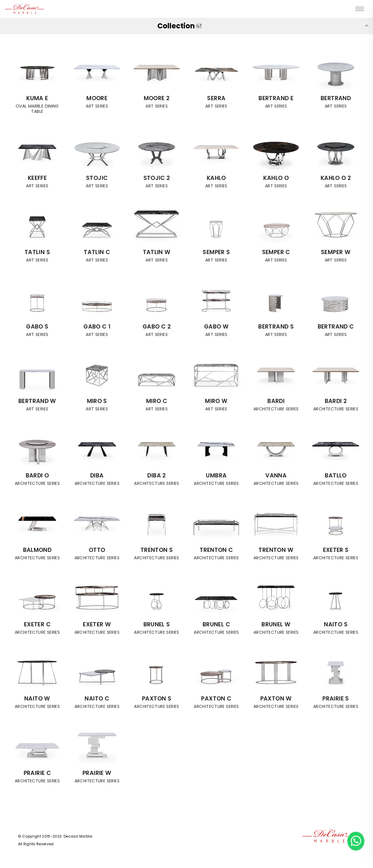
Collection (178, 26)
